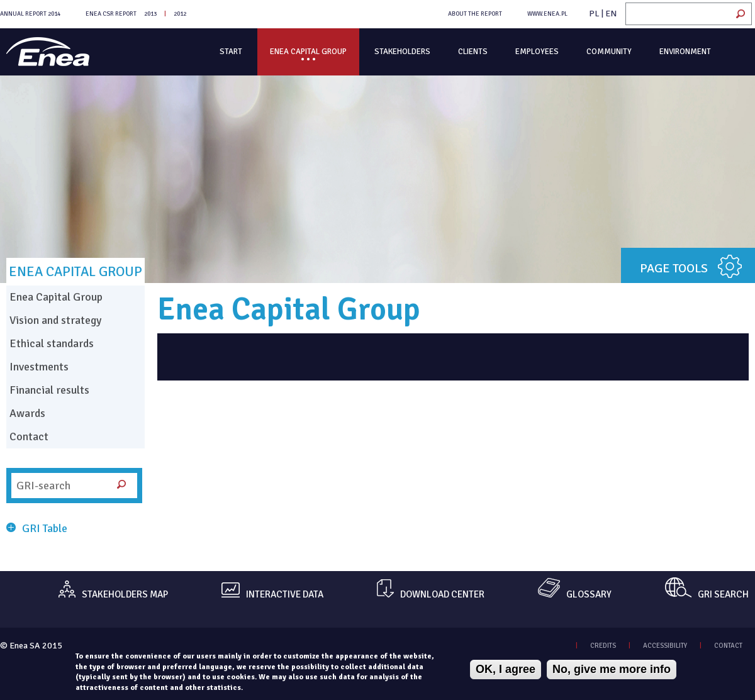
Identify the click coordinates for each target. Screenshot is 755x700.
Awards (27, 413)
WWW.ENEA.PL (547, 14)
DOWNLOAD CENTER (442, 595)
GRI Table (45, 528)
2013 (150, 14)
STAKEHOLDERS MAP (125, 595)
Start (231, 52)
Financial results (49, 390)
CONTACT (728, 646)
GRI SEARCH (723, 595)
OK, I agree (506, 669)
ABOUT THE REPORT (475, 14)
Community (609, 52)
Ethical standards (52, 343)
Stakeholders (402, 52)
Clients (473, 52)
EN (611, 14)
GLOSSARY (589, 595)
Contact (29, 436)
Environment (685, 52)
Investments (39, 367)
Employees (537, 52)
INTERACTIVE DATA (285, 595)
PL (594, 14)
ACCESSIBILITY (665, 646)
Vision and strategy (55, 320)
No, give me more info (612, 669)
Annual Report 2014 (30, 14)
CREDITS (603, 646)
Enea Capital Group (308, 52)
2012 (180, 14)
